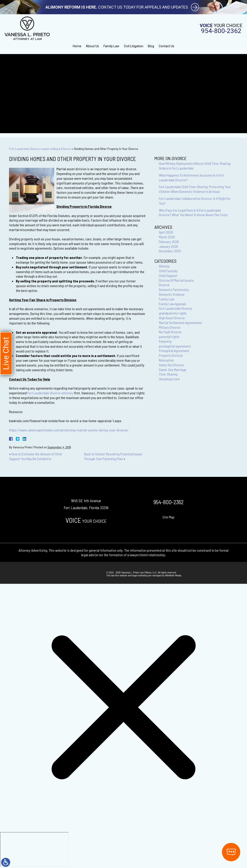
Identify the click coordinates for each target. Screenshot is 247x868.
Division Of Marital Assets (176, 280)
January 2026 (168, 246)
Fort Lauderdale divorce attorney (50, 393)
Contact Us (166, 46)
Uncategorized (169, 379)
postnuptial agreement (175, 346)
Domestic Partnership (174, 290)
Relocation (166, 360)
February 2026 (169, 242)
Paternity (165, 341)
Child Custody (168, 271)
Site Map (168, 517)
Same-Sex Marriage (173, 370)
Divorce (66, 149)
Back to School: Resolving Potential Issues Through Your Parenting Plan (113, 456)
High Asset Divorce (172, 318)
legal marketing (140, 576)
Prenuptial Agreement (174, 351)
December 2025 (170, 251)
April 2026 (166, 232)
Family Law (111, 46)
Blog (151, 46)
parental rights (169, 337)
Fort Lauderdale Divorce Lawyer (29, 149)
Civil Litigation (134, 46)
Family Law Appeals (173, 304)
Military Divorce (170, 327)
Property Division (171, 355)
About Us (92, 46)
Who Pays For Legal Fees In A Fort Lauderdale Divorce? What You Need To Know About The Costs (193, 213)
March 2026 (167, 237)
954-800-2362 (221, 31)
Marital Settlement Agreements (180, 323)
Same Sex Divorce (171, 365)
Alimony (164, 266)
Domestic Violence (172, 294)
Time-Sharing (168, 374)
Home (77, 46)
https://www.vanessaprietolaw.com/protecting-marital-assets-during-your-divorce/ (69, 430)
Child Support (168, 276)
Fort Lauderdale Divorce (175, 308)
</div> (34, 849)
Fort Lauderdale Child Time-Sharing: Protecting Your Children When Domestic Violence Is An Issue (195, 189)
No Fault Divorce (170, 332)
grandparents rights (173, 313)
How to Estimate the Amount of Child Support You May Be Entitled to (35, 456)
